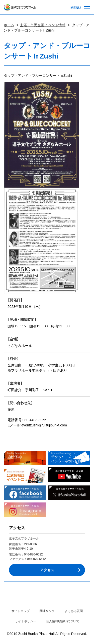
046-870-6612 (36, 559)
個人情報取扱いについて (63, 621)
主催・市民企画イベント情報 (43, 25)
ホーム (9, 25)
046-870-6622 (33, 554)
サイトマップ (21, 611)
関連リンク (47, 611)
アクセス (47, 570)
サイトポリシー (26, 621)
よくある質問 (74, 611)
